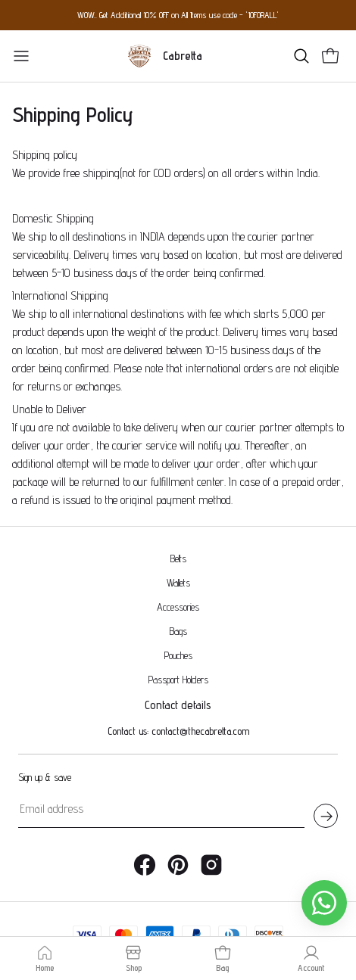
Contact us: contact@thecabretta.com (178, 701)
